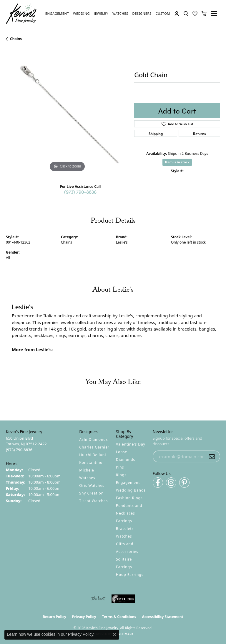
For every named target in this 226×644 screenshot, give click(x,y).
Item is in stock (177, 162)
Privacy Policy (84, 617)
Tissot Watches (93, 501)
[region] (67, 112)
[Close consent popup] (114, 635)
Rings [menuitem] (121, 475)
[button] (177, 14)
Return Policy (54, 617)
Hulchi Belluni (93, 455)
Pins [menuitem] (120, 467)
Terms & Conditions (119, 617)
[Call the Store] (19, 450)
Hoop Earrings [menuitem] (130, 575)
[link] (57, 14)
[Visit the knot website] (98, 599)
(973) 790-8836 (80, 192)
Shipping (156, 133)
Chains (16, 39)
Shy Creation (91, 493)
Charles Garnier (94, 447)
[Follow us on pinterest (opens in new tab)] (184, 483)
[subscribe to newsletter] (212, 456)
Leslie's (122, 242)
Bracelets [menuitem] (125, 529)
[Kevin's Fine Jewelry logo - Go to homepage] (21, 14)
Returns (199, 133)
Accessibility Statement (162, 617)
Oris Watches (92, 486)
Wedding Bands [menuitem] (131, 490)
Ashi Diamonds (93, 440)
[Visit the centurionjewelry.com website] (123, 599)
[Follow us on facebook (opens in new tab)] (158, 483)
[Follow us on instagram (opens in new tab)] (171, 483)
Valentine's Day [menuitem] (131, 444)
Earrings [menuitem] (124, 521)
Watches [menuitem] (124, 536)
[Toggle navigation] (215, 14)
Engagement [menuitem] (128, 483)
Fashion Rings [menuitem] (129, 498)
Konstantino (91, 463)
